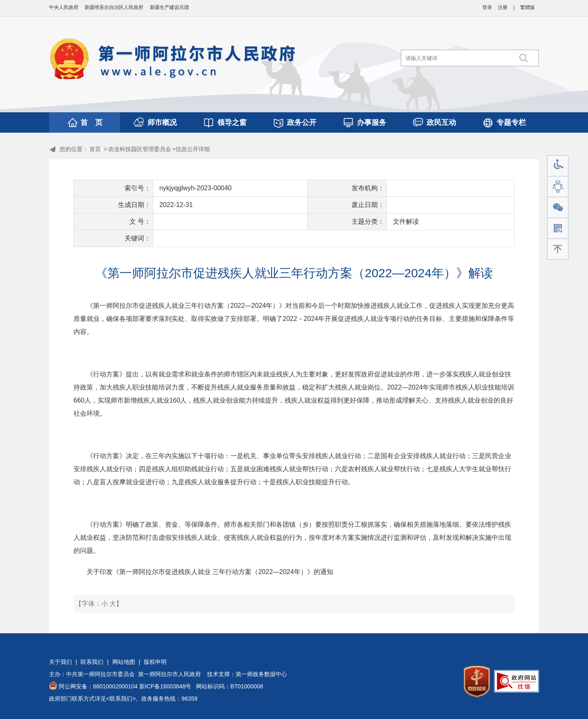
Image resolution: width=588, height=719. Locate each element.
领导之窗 (232, 122)
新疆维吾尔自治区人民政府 (114, 7)
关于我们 (60, 662)
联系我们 (92, 662)
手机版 (558, 228)
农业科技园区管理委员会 (140, 149)
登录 (487, 7)
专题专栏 (511, 122)
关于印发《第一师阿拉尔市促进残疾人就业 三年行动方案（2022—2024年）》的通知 (210, 572)
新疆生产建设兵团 (169, 7)
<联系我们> (121, 699)
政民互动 (441, 122)
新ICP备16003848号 (165, 686)
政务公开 (302, 122)
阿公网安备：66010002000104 (98, 686)
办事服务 (372, 122)
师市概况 (162, 122)
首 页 (91, 122)
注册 (503, 7)
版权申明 (155, 662)
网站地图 (124, 662)
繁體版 (528, 7)
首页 (95, 149)
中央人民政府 (64, 7)
